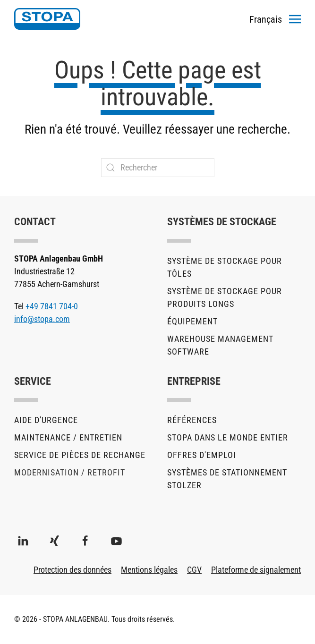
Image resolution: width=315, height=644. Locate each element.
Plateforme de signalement (256, 570)
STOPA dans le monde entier (228, 437)
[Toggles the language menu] (266, 19)
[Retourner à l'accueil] (47, 19)
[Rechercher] (158, 168)
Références (192, 420)
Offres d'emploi (202, 455)
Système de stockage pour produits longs (225, 297)
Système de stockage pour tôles (225, 267)
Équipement (192, 321)
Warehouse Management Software (220, 345)
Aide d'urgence (46, 420)
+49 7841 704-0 (52, 306)
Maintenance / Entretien (68, 437)
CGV (194, 570)
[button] (295, 19)
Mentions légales (149, 570)
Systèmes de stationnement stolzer (227, 479)
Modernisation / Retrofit (70, 472)
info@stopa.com (42, 319)
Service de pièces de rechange (80, 455)
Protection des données (72, 570)
